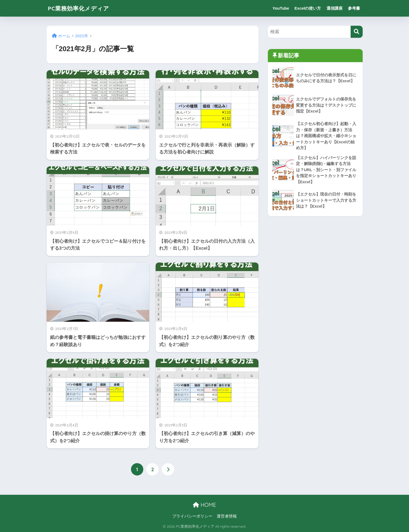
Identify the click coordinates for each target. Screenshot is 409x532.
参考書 (354, 8)
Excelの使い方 (308, 8)
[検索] (357, 32)
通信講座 (335, 8)
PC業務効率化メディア (81, 8)
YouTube (281, 8)
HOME (204, 505)
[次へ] (168, 469)
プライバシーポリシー (192, 516)
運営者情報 (227, 516)
